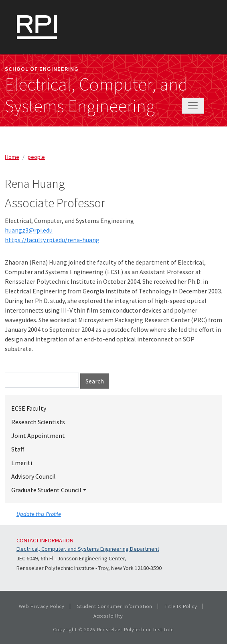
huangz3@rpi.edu (29, 230)
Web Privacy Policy (42, 606)
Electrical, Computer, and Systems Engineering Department (88, 549)
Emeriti (22, 463)
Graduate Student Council (46, 490)
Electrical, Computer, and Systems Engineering (96, 95)
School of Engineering (42, 69)
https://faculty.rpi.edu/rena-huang (52, 240)
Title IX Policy (181, 606)
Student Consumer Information (115, 606)
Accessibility (108, 616)
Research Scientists (38, 422)
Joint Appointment (38, 435)
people (36, 157)
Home (12, 157)
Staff (18, 449)
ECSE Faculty (29, 408)
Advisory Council (33, 476)
